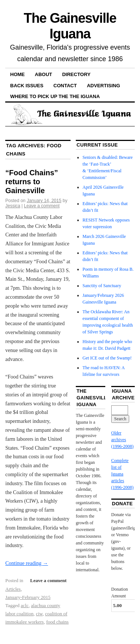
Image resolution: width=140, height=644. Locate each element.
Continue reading (27, 563)
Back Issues (27, 86)
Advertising (104, 86)
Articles (13, 589)
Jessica (13, 206)
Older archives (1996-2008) (122, 440)
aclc (25, 605)
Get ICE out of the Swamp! (107, 358)
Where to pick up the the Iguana (55, 96)
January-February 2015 (28, 597)
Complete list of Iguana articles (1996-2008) (122, 474)
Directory (76, 74)
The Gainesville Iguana (70, 26)
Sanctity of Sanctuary (102, 286)
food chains (57, 622)
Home (17, 74)
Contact (65, 86)
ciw (39, 614)
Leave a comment (42, 206)
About (43, 74)
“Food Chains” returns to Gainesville (32, 182)
